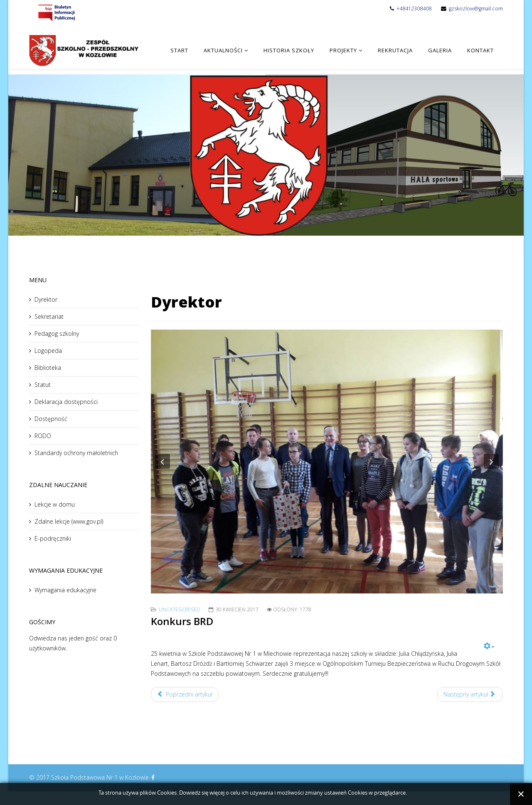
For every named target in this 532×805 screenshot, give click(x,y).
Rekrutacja (395, 50)
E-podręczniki (53, 538)
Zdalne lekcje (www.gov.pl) (69, 521)
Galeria (440, 50)
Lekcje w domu (55, 504)
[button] (163, 461)
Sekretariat (49, 316)
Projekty (343, 50)
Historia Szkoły (289, 50)
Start (179, 50)
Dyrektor (46, 299)
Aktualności (223, 50)
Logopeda (48, 351)
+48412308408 (414, 9)
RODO (43, 436)
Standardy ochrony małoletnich (76, 453)
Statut (43, 385)
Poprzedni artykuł (185, 694)
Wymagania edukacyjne (65, 590)
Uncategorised (180, 609)
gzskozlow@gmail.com (476, 9)
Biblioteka (48, 368)
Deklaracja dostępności (66, 402)
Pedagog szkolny (57, 334)
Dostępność (51, 419)
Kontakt (480, 50)
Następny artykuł (469, 694)
